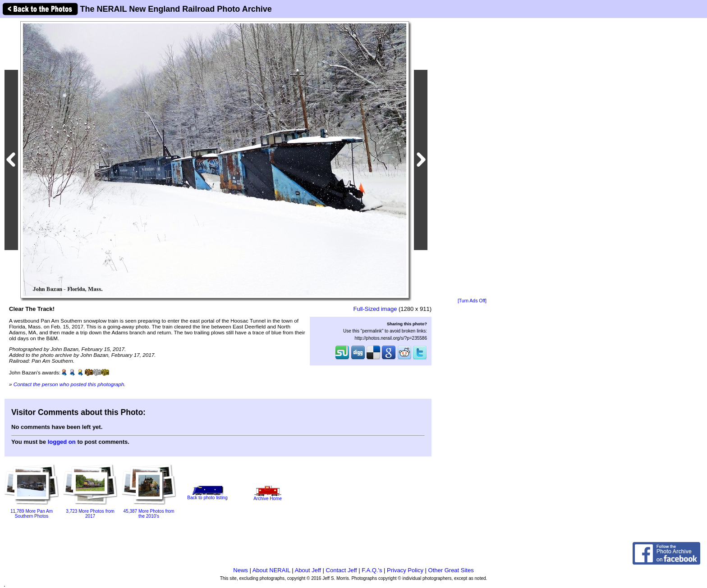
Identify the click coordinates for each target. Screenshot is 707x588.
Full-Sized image (375, 309)
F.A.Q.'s (372, 570)
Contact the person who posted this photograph (69, 384)
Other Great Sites (451, 570)
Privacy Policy (405, 570)
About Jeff (308, 570)
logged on (62, 442)
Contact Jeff (342, 570)
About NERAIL (271, 570)
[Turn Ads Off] (472, 301)
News (241, 570)
